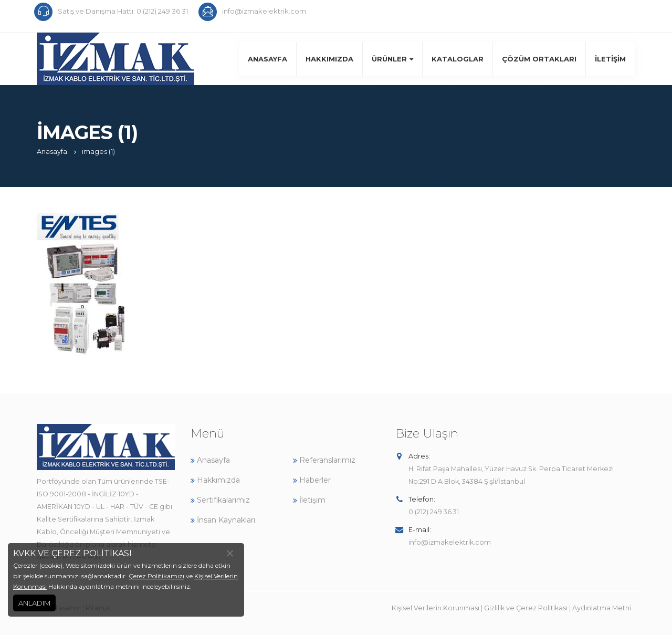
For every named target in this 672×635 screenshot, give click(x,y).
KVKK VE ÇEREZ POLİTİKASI (72, 553)
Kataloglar (458, 59)
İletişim (610, 59)
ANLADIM (34, 603)
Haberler (312, 480)
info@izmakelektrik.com (450, 542)
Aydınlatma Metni (602, 608)
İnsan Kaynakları (223, 520)
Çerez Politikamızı (156, 576)
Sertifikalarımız (220, 500)
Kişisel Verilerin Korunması (435, 608)
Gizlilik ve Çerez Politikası (526, 608)
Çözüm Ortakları (539, 59)
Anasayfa (267, 59)
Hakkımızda (329, 59)
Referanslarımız (324, 460)
